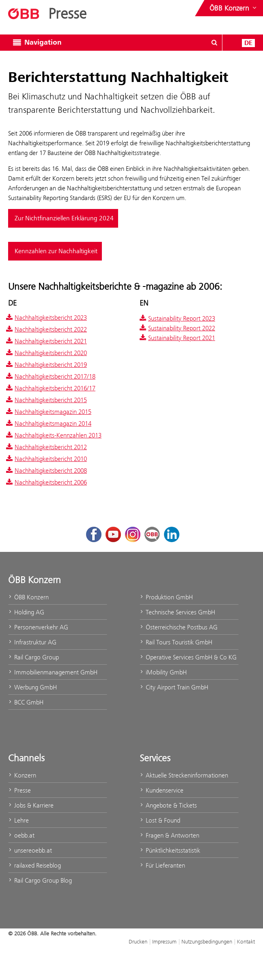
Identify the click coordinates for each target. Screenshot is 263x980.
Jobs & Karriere (31, 805)
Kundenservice (162, 790)
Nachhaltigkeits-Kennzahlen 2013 (54, 435)
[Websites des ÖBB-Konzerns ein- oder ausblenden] (234, 8)
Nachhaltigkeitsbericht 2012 (46, 447)
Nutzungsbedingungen (207, 941)
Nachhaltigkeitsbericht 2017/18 (51, 376)
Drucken (138, 941)
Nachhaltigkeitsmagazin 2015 (49, 412)
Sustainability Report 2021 (177, 338)
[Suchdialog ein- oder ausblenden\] (214, 43)
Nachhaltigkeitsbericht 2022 (46, 329)
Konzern (22, 775)
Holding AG (26, 612)
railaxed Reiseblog (34, 865)
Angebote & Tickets (168, 805)
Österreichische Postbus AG (179, 627)
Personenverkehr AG (38, 627)
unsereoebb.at (30, 850)
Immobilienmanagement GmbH (53, 672)
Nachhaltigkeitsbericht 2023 (46, 318)
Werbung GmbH (32, 687)
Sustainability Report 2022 (177, 328)
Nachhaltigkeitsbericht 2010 (46, 459)
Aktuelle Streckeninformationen (184, 775)
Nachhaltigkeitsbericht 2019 (46, 365)
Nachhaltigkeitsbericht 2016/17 (51, 388)
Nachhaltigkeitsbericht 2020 (46, 353)
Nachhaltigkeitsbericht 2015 (46, 400)
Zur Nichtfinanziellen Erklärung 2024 (64, 218)
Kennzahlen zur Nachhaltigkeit (56, 251)
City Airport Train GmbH (174, 687)
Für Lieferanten (162, 865)
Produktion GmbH (166, 597)
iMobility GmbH (163, 672)
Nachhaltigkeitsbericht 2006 (46, 482)
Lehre (18, 820)
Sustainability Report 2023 (177, 318)
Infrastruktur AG (32, 642)
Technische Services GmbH (177, 612)
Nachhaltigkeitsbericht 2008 (46, 471)
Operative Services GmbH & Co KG (188, 657)
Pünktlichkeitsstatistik (170, 850)
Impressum (164, 941)
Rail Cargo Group (33, 657)
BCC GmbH (26, 702)
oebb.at (21, 835)
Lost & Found (160, 820)
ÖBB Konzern (28, 597)
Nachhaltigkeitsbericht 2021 (46, 341)
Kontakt (246, 941)
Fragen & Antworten (169, 835)
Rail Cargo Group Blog (40, 880)
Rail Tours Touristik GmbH (176, 642)
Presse (19, 790)
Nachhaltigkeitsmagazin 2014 (49, 423)
